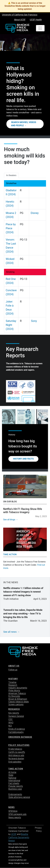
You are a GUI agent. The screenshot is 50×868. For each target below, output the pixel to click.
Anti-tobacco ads (16, 755)
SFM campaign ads (17, 814)
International (14, 781)
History (13, 679)
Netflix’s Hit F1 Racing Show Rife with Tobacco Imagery (23, 511)
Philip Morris (14, 691)
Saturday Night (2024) (11, 325)
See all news (10, 632)
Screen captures (16, 704)
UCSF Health (36, 20)
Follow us (13, 670)
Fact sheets (14, 783)
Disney (35, 213)
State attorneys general (19, 797)
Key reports (14, 713)
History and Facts (23, 459)
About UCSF (20, 20)
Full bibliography (16, 732)
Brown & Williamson (18, 699)
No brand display (16, 759)
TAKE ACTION (16, 769)
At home (12, 772)
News (12, 807)
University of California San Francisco (20, 15)
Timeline (12, 682)
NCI (10, 726)
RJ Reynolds (14, 696)
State (11, 775)
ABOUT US (14, 666)
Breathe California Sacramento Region (19, 837)
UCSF (14, 834)
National (12, 778)
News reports (15, 817)
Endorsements (15, 794)
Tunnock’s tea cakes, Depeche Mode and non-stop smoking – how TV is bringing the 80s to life (23, 614)
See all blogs (9, 520)
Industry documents (18, 688)
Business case (15, 789)
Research (13, 685)
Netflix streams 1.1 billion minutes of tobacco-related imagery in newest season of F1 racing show (23, 592)
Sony (34, 321)
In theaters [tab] (11, 175)
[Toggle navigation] (40, 28)
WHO (11, 723)
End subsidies (15, 762)
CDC (10, 719)
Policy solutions (19, 745)
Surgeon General (16, 716)
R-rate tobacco (15, 749)
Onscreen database (20, 737)
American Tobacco (17, 693)
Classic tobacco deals (19, 702)
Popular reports (16, 786)
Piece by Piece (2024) (11, 228)
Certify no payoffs (17, 752)
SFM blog (13, 811)
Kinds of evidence (17, 729)
